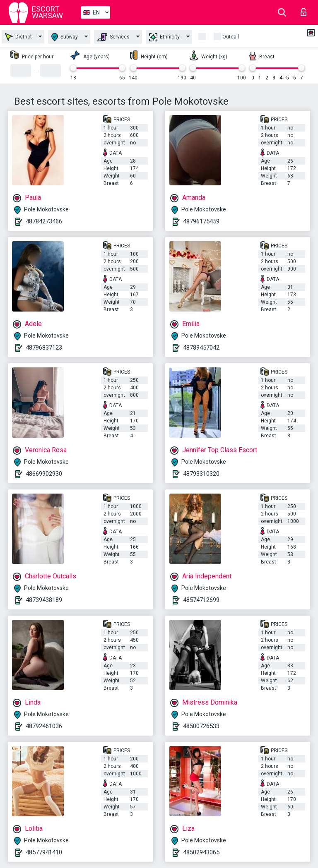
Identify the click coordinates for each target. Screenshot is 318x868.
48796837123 (44, 348)
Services (113, 37)
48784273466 (44, 221)
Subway (65, 37)
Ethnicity (164, 37)
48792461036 (44, 726)
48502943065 (201, 852)
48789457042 (201, 348)
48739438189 (44, 600)
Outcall (231, 37)
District (18, 37)
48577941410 (44, 852)
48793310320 (201, 474)
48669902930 (44, 474)
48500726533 (201, 726)
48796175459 (201, 221)
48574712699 (201, 600)
